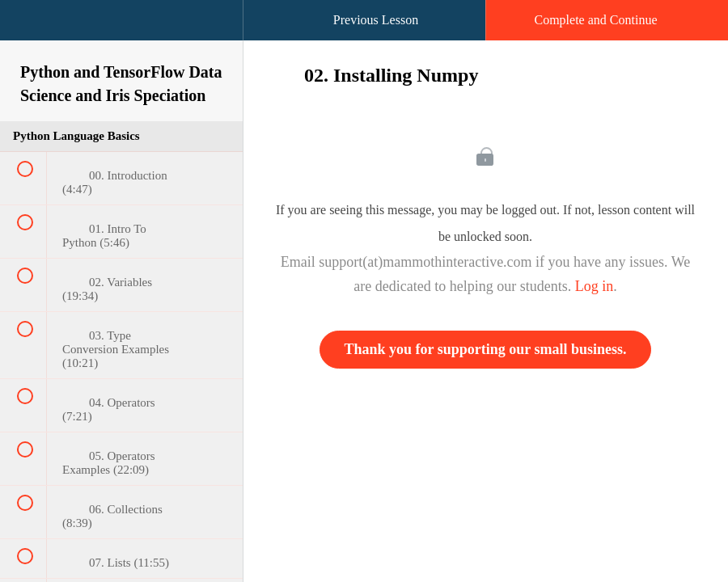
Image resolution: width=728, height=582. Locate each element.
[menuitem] (121, 36)
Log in (595, 286)
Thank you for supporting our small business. (486, 349)
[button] (28, 28)
